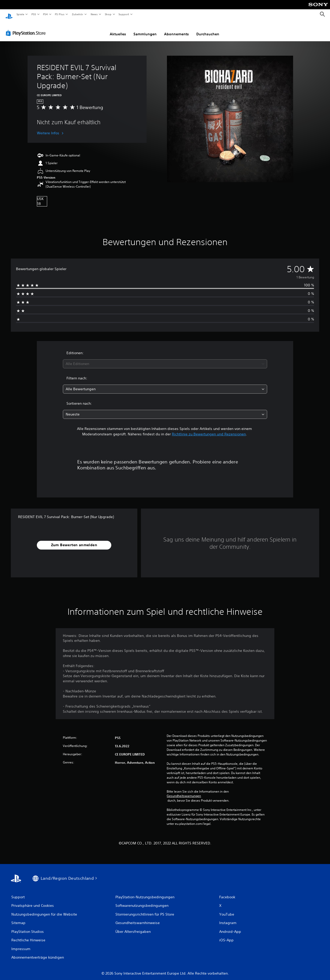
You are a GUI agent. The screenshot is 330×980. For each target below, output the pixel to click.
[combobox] (165, 359)
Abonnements (176, 29)
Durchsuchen (208, 29)
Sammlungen (145, 29)
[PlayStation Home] (9, 14)
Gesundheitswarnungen (184, 791)
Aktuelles (118, 29)
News (94, 14)
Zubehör (78, 14)
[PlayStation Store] (27, 28)
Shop (108, 14)
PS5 (34, 14)
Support (124, 14)
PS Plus (60, 14)
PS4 (46, 14)
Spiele (20, 14)
